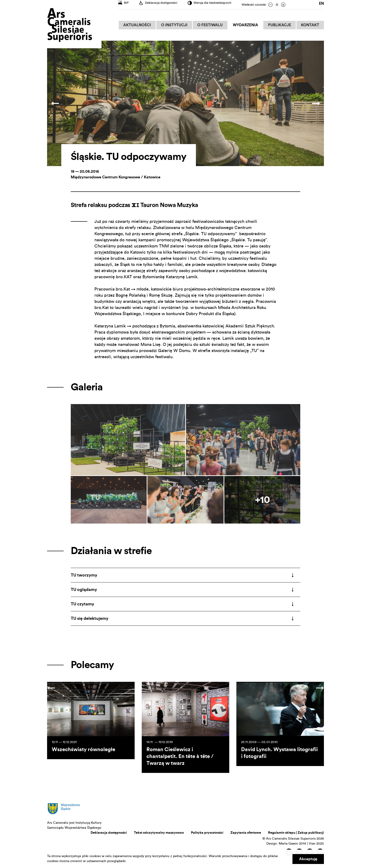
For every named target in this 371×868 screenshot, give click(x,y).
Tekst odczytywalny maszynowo (159, 833)
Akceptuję (308, 859)
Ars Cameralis (70, 25)
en (321, 5)
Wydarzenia (247, 25)
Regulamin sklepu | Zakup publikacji (296, 833)
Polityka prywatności (207, 833)
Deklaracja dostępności (109, 833)
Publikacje (281, 25)
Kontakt (311, 25)
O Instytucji (178, 25)
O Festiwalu (213, 25)
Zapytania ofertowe (246, 833)
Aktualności (142, 25)
